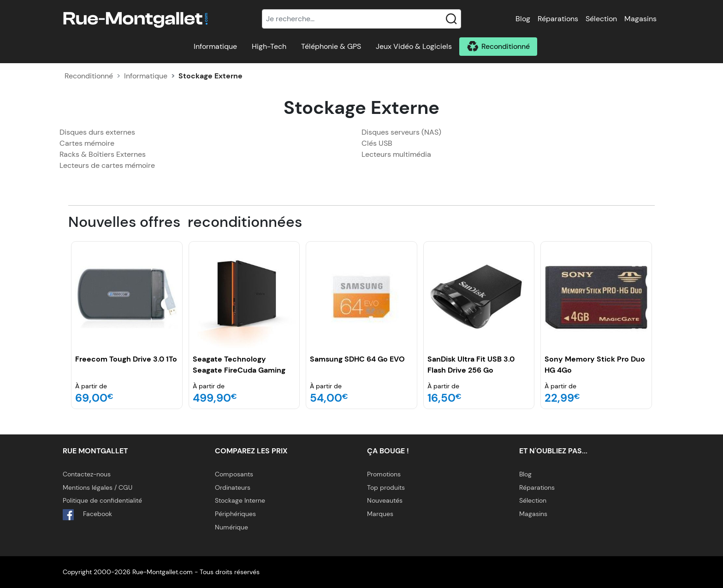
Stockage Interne (240, 500)
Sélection (601, 19)
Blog (523, 19)
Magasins (640, 19)
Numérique (231, 527)
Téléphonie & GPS (331, 46)
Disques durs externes (97, 132)
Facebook (87, 515)
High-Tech (269, 46)
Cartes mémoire (87, 143)
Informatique (215, 46)
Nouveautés (385, 500)
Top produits (386, 487)
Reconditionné (506, 46)
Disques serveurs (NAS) (401, 132)
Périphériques (235, 514)
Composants (234, 474)
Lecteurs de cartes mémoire (107, 165)
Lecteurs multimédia (396, 154)
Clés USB (377, 143)
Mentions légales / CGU (98, 487)
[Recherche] (361, 19)
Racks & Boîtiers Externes (103, 154)
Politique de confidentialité (102, 500)
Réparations (558, 19)
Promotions (384, 474)
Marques (380, 514)
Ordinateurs (233, 487)
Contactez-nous (87, 474)
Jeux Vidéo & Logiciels (414, 46)
